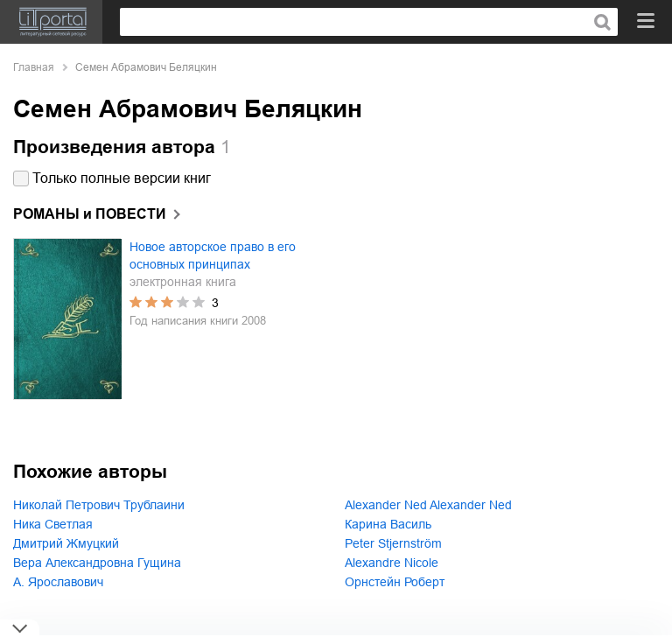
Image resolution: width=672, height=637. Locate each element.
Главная (34, 67)
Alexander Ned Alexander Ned (428, 505)
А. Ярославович (58, 582)
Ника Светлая (53, 524)
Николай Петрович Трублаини (99, 505)
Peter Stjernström (393, 543)
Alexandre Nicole (392, 563)
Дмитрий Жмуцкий (66, 543)
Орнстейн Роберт (395, 582)
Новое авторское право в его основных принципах (213, 255)
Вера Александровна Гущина (97, 563)
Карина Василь (388, 524)
